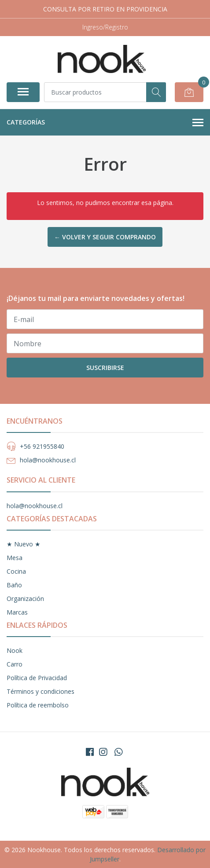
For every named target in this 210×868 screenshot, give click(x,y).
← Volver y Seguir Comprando (105, 237)
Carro (15, 664)
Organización (25, 599)
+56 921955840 (42, 446)
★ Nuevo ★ (24, 544)
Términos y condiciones (41, 691)
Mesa (15, 558)
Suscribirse (105, 368)
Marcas (17, 612)
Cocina (16, 571)
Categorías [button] (105, 123)
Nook (15, 650)
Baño (14, 585)
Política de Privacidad (37, 678)
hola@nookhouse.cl (48, 460)
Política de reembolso (38, 705)
